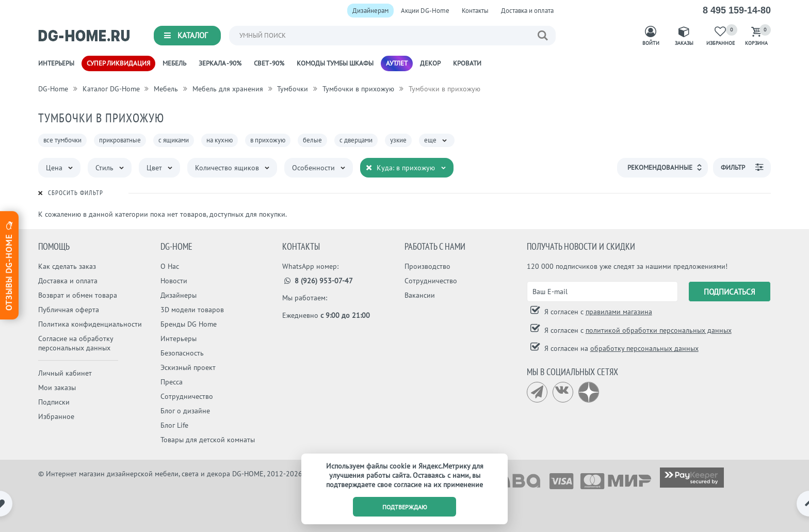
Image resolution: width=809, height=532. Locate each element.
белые (312, 140)
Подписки (54, 402)
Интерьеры (56, 63)
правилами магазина (619, 312)
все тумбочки (62, 140)
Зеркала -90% (220, 63)
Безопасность (182, 353)
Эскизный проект (188, 367)
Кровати (467, 63)
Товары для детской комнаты (208, 440)
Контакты (475, 11)
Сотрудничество (187, 396)
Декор (430, 63)
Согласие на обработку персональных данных (76, 343)
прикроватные (120, 140)
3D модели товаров (192, 310)
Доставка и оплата (527, 11)
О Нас (170, 266)
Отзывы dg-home (9, 265)
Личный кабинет (65, 373)
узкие (398, 140)
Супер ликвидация (118, 63)
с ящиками (174, 140)
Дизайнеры (179, 295)
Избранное (56, 416)
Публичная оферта (69, 310)
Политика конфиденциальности (90, 324)
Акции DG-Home (425, 11)
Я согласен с (597, 312)
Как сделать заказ (67, 266)
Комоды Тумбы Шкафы (335, 63)
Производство (427, 266)
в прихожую (268, 140)
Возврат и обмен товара (78, 295)
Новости (174, 281)
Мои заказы (57, 388)
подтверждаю (405, 507)
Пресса (172, 382)
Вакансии (420, 295)
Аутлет (397, 63)
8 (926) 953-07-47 (318, 281)
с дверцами (356, 140)
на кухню (220, 140)
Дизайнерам (370, 11)
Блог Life (174, 425)
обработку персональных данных (644, 348)
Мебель (174, 63)
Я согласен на (620, 348)
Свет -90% (269, 63)
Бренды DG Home (189, 324)
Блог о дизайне (185, 411)
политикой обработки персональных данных (659, 330)
